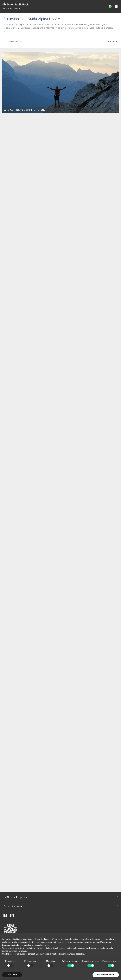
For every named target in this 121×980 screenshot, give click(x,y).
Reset (113, 42)
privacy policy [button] (101, 939)
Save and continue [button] (106, 975)
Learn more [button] (12, 975)
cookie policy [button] (43, 945)
